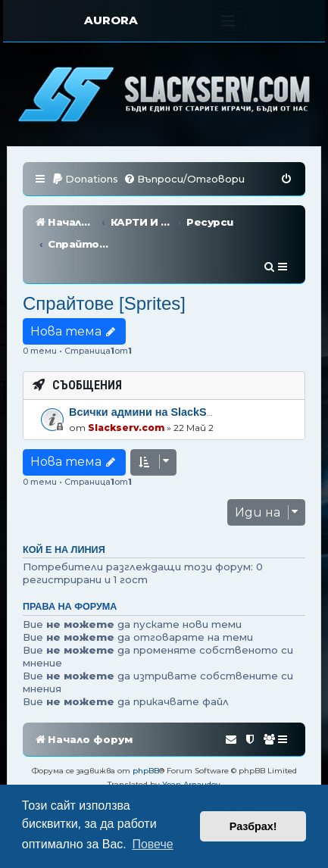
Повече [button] (152, 844)
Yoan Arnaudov (191, 740)
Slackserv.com (126, 382)
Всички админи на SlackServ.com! (160, 367)
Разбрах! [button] (253, 826)
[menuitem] (85, 179)
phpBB (146, 726)
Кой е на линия (64, 505)
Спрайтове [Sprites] (104, 259)
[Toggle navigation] (228, 21)
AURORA (111, 20)
